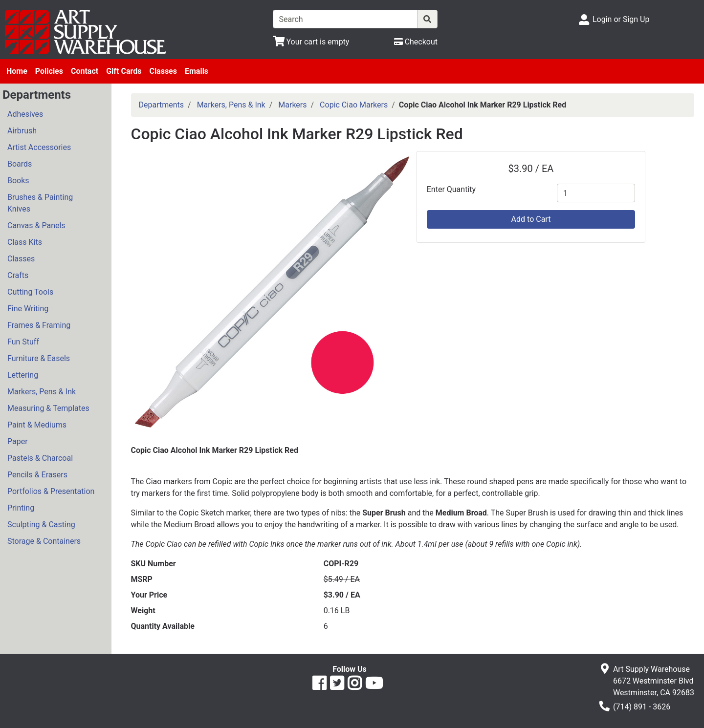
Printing (21, 508)
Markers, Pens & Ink (42, 392)
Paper (18, 441)
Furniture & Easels (39, 358)
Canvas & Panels (36, 225)
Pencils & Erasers (37, 475)
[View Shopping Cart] (311, 42)
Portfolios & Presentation (51, 491)
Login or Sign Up (621, 19)
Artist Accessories (39, 147)
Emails (197, 71)
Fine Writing (28, 309)
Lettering (23, 375)
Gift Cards (124, 71)
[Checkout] (416, 42)
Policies (49, 71)
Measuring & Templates (48, 408)
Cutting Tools (30, 292)
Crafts (18, 275)
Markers (292, 105)
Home (17, 71)
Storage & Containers (44, 541)
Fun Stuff (23, 342)
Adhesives (25, 114)
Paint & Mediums (37, 425)
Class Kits (25, 242)
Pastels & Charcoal (40, 458)
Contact (85, 71)
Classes (163, 71)
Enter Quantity (451, 189)
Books (18, 181)
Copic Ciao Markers (354, 105)
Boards (20, 164)
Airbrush (22, 131)
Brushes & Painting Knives (40, 203)
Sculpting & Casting (41, 525)
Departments (162, 105)
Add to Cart (531, 219)
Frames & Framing (39, 325)
